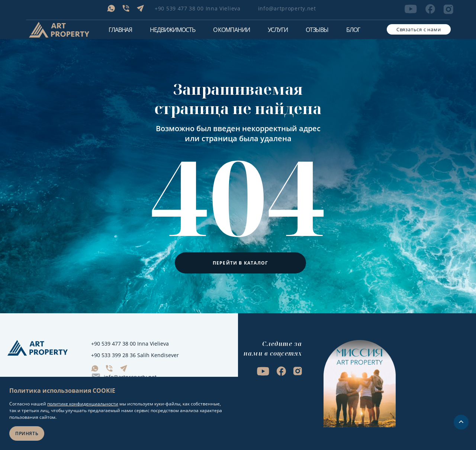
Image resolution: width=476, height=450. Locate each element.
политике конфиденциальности (83, 404)
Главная (120, 30)
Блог (353, 30)
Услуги (278, 30)
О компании (231, 30)
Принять (27, 433)
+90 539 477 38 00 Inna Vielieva (198, 8)
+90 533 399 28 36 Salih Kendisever (135, 355)
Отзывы (317, 30)
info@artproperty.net (287, 8)
